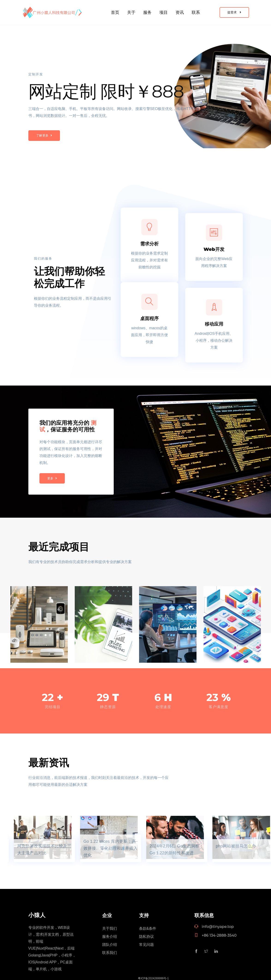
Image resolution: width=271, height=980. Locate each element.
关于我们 (110, 928)
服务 (147, 12)
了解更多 (44, 135)
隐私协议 (146, 937)
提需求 (234, 12)
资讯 (180, 12)
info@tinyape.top (214, 927)
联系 (196, 12)
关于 (131, 12)
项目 (164, 12)
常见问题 (146, 945)
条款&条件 (148, 928)
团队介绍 (110, 945)
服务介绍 (110, 937)
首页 (115, 12)
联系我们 (110, 953)
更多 (52, 478)
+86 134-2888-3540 (216, 935)
